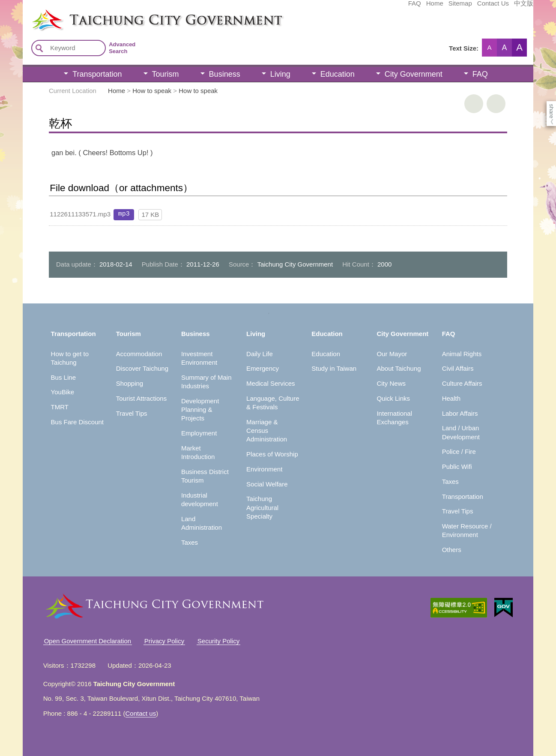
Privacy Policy (164, 641)
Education (338, 74)
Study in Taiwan (334, 368)
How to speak (152, 91)
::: (25, 12)
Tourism (166, 74)
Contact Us (429, 7)
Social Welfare (267, 484)
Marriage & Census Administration (267, 431)
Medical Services (271, 383)
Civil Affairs (458, 368)
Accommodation (139, 354)
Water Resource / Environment (467, 530)
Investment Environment (199, 358)
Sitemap (396, 7)
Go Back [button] (496, 104)
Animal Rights (462, 354)
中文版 (459, 7)
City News (391, 383)
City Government (414, 74)
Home (371, 7)
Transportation (97, 74)
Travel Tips (132, 413)
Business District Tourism (205, 476)
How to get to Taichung (70, 358)
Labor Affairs (460, 413)
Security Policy (218, 641)
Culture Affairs (462, 383)
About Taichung (399, 368)
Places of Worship (272, 454)
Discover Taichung (142, 368)
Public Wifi (457, 466)
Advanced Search (122, 48)
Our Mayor (392, 354)
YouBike (63, 392)
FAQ (350, 7)
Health (451, 398)
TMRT (60, 407)
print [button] (474, 104)
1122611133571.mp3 (80, 214)
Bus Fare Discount (77, 422)
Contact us (141, 713)
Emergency (263, 368)
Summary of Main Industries (206, 382)
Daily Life (260, 354)
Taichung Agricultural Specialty (262, 507)
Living (280, 74)
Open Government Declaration (88, 641)
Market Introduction (198, 452)
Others (452, 550)
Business (225, 74)
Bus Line (63, 377)
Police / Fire (459, 451)
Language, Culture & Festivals (273, 403)
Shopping (130, 383)
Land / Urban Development (461, 432)
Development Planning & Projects (200, 410)
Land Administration (202, 523)
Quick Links (393, 398)
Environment (264, 469)
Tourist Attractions (141, 398)
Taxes (190, 542)
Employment (199, 433)
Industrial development (200, 499)
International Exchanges (394, 418)
